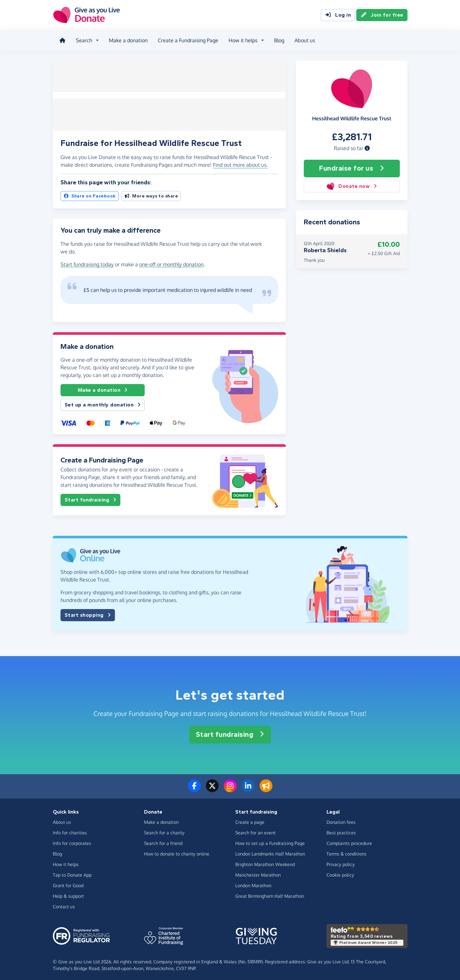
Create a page (250, 820)
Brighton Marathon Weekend (265, 862)
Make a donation (127, 40)
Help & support (68, 894)
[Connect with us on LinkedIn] (248, 787)
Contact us (64, 905)
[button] (367, 146)
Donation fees (341, 820)
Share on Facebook (90, 194)
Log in (338, 15)
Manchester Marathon (258, 873)
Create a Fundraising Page (187, 40)
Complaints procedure (349, 841)
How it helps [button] (242, 40)
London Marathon (253, 884)
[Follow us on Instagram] (230, 787)
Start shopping (88, 613)
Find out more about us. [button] (240, 163)
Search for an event (255, 831)
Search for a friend (163, 841)
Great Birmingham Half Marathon (270, 894)
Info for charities (70, 831)
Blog (278, 40)
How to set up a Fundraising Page (270, 841)
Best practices (341, 831)
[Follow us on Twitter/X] (212, 787)
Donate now (352, 184)
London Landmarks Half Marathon (270, 852)
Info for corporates (72, 841)
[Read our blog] (266, 787)
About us (303, 40)
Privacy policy (341, 862)
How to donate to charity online (177, 852)
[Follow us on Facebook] (194, 787)
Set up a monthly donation (103, 403)
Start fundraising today (87, 262)
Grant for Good (68, 884)
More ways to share (151, 194)
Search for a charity (164, 831)
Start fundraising (91, 498)
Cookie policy (340, 873)
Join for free (382, 15)
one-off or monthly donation (171, 262)
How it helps (66, 862)
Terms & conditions (347, 852)
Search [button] (83, 40)
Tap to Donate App (72, 873)
